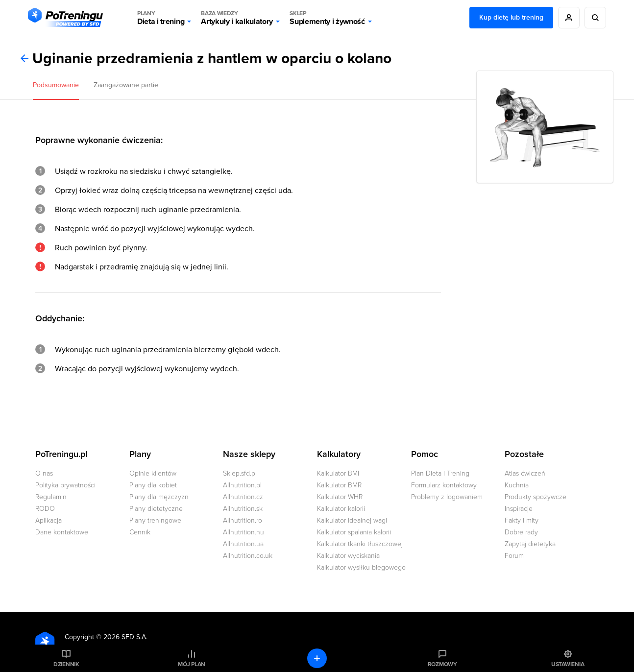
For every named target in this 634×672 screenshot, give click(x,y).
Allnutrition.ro (243, 520)
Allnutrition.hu (244, 532)
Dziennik (66, 664)
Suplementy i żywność (327, 18)
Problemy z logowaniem (447, 497)
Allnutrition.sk (243, 509)
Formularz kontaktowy (444, 485)
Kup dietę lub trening (511, 17)
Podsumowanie (56, 85)
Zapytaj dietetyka (530, 544)
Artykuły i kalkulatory (237, 18)
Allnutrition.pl (242, 485)
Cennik (140, 532)
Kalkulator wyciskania (348, 556)
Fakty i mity (522, 520)
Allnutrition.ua (243, 544)
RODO (45, 509)
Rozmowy (442, 664)
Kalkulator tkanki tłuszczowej (360, 544)
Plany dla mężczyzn (159, 497)
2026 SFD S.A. (125, 637)
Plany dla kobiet (153, 485)
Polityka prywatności (65, 485)
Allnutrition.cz (243, 497)
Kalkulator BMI (338, 473)
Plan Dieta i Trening (440, 473)
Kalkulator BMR (339, 485)
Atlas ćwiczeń (525, 473)
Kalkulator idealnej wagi (352, 520)
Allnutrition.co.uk (248, 556)
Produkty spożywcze (536, 497)
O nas (44, 473)
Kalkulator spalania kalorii (354, 532)
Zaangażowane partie (126, 85)
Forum (514, 556)
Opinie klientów (153, 473)
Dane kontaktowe (62, 532)
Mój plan (192, 664)
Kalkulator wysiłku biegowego (361, 567)
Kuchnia (517, 485)
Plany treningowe (155, 520)
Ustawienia (568, 664)
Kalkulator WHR (340, 497)
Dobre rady (521, 532)
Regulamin (51, 497)
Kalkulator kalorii (341, 509)
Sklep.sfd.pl (240, 473)
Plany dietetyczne (156, 509)
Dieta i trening (161, 18)
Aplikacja (49, 520)
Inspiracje (519, 509)
